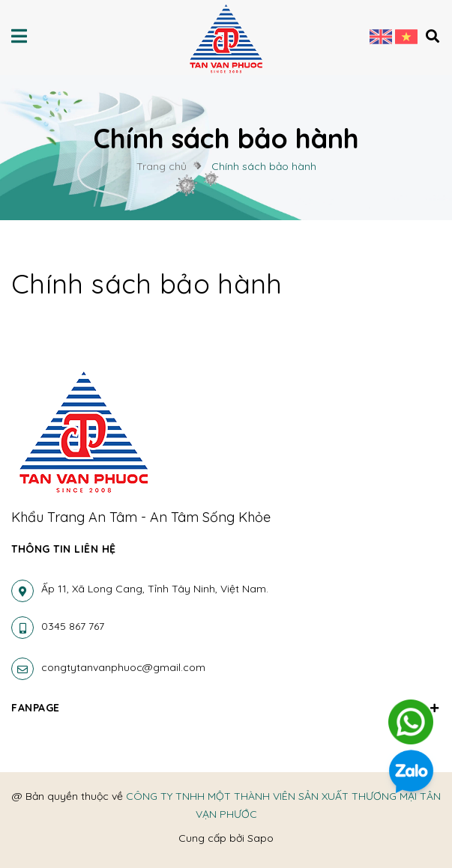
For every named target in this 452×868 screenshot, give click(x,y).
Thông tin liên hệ (64, 549)
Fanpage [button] (226, 708)
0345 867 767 (73, 626)
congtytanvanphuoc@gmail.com (123, 667)
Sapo (260, 838)
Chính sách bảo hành (147, 283)
